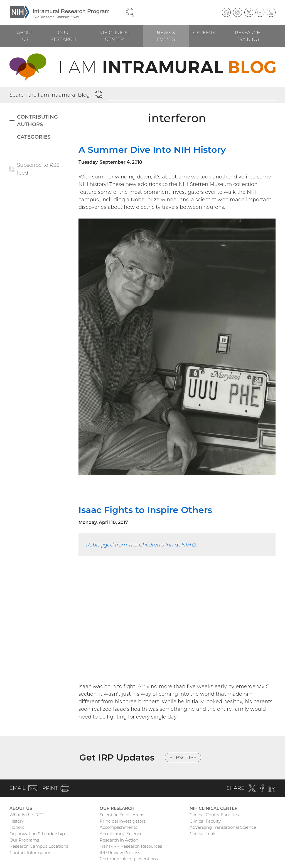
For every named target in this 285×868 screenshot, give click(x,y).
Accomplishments (118, 827)
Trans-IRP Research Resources (131, 846)
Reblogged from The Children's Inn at (141, 545)
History (17, 821)
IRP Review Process (120, 853)
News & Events (166, 36)
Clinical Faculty (205, 821)
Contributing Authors (37, 121)
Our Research (63, 36)
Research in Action (119, 840)
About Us (25, 36)
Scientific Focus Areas (122, 815)
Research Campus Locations (39, 846)
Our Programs (24, 840)
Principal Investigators (123, 821)
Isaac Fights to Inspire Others (145, 510)
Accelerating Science (121, 834)
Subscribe (183, 757)
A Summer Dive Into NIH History (152, 150)
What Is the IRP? (27, 815)
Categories (34, 137)
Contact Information (30, 853)
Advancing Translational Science (223, 827)
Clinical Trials (203, 834)
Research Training (248, 36)
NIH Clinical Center (115, 36)
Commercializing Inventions (129, 859)
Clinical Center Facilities (214, 815)
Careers (204, 33)
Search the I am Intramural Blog (50, 95)
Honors (17, 827)
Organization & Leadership (37, 834)
